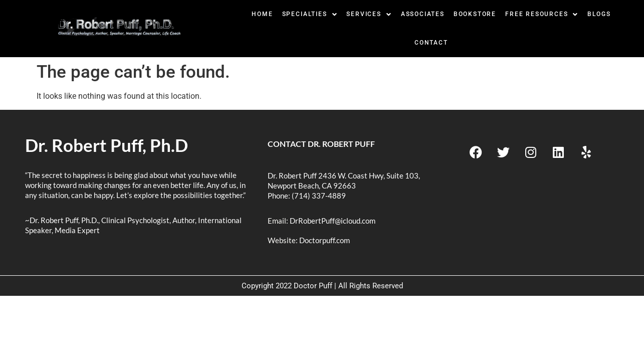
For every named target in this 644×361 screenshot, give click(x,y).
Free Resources (542, 14)
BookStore (475, 14)
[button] (310, 14)
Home (262, 14)
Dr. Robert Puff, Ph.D (106, 145)
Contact (431, 43)
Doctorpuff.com (325, 240)
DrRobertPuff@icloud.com (333, 221)
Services (369, 14)
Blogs (599, 14)
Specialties (310, 14)
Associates (423, 14)
